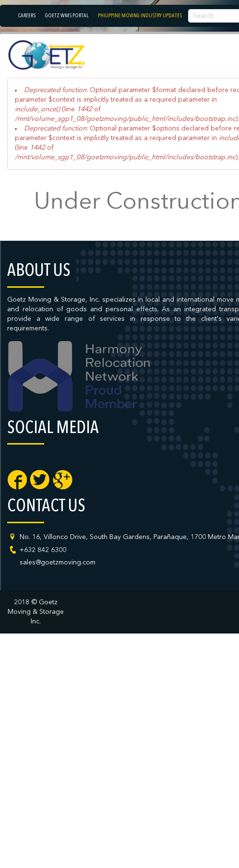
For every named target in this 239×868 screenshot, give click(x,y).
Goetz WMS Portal (67, 16)
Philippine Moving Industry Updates (140, 16)
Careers (27, 16)
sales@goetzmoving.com (58, 563)
